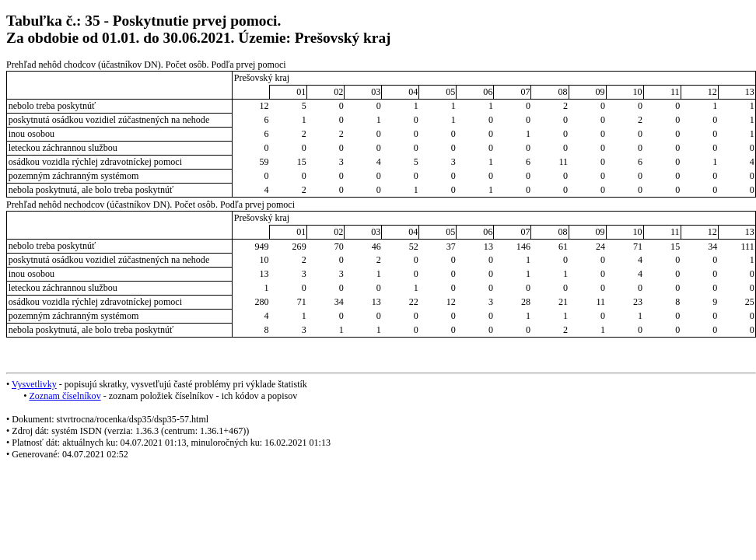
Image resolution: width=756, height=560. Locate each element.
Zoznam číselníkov (65, 396)
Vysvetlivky (34, 384)
